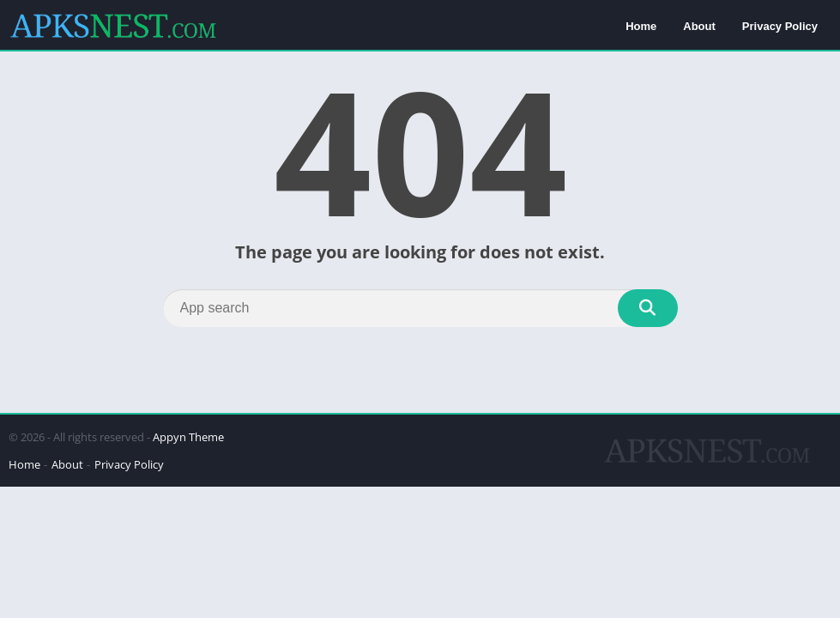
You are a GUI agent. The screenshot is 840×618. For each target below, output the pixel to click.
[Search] (420, 308)
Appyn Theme (188, 437)
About (699, 26)
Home (641, 26)
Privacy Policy (780, 26)
